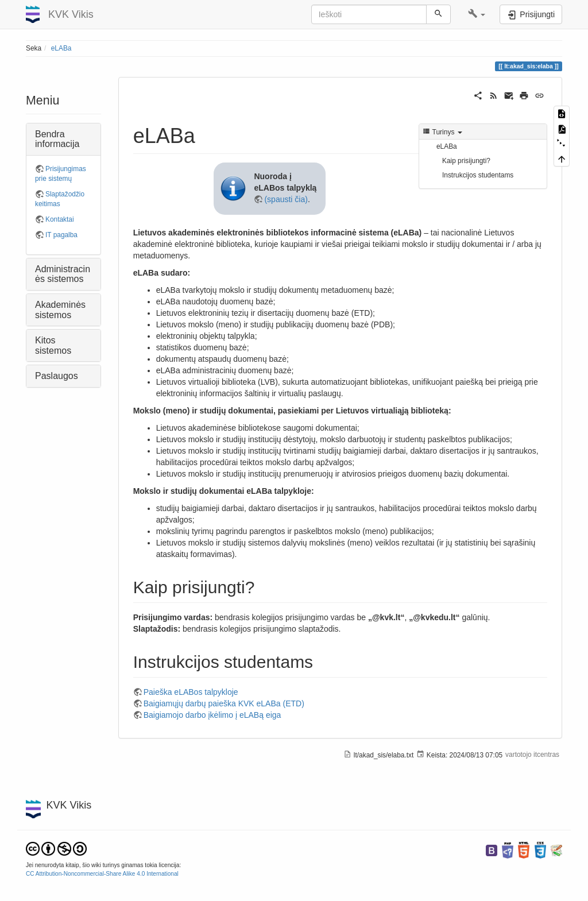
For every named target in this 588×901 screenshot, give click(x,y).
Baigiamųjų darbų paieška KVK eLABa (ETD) (224, 703)
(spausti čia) (286, 199)
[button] (477, 14)
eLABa (61, 48)
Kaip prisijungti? (466, 161)
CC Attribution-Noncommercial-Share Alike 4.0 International (102, 874)
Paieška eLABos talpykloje (191, 692)
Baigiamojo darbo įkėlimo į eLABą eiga (212, 715)
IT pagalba (61, 235)
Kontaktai (60, 219)
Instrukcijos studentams (478, 175)
